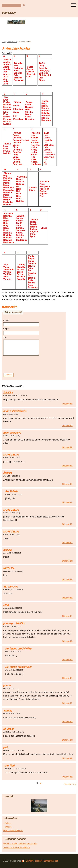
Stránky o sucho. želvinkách (17, 847)
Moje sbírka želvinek (13, 831)
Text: (5, 337)
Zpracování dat (51, 861)
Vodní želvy (9, 13)
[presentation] (21, 364)
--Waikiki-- (8, 827)
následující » (70, 784)
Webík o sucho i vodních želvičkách (20, 844)
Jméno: (6, 320)
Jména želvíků (12, 42)
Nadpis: (6, 329)
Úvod (4, 42)
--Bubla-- (7, 823)
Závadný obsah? (34, 861)
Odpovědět (67, 404)
